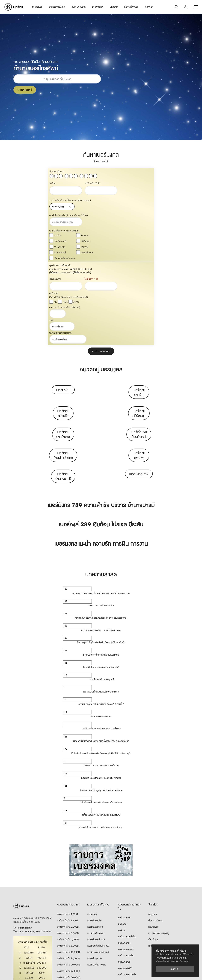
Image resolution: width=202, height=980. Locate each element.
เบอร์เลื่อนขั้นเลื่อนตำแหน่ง (139, 352)
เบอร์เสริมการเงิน (139, 310)
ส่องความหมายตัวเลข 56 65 (101, 523)
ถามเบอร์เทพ (98, 7)
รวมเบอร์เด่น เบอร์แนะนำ (101, 634)
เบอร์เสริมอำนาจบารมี (63, 394)
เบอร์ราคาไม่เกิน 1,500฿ (67, 838)
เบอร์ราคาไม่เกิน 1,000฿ (67, 831)
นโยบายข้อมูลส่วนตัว (165, 961)
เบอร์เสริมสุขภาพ (139, 373)
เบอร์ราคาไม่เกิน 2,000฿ (68, 844)
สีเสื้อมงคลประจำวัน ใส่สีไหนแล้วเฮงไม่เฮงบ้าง (101, 732)
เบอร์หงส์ (122, 848)
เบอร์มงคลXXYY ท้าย (127, 936)
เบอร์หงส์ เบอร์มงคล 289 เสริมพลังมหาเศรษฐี (101, 695)
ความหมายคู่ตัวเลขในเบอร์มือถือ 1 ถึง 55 (101, 609)
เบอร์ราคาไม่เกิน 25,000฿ (68, 888)
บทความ (114, 7)
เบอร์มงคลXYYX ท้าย (127, 917)
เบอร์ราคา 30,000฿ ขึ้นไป (68, 901)
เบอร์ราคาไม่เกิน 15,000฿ (68, 876)
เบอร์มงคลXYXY (125, 885)
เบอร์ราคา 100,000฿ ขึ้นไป (69, 914)
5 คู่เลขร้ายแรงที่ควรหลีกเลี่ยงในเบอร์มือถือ (101, 572)
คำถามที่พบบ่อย (131, 7)
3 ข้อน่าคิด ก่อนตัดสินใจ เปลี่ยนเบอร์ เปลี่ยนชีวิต (101, 720)
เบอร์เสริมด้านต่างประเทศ (63, 373)
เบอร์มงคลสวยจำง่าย (127, 854)
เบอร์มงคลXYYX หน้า (127, 911)
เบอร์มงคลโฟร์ (124, 879)
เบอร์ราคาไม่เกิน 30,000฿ (68, 895)
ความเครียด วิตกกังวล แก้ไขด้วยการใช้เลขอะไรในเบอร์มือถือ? (101, 535)
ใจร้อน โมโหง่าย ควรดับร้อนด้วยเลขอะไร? (101, 584)
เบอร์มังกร (122, 841)
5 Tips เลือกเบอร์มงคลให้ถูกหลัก (101, 597)
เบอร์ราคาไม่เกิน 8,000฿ (68, 863)
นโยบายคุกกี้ (184, 961)
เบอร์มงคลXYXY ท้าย (127, 898)
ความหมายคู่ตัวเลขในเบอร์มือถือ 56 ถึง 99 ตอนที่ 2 (101, 621)
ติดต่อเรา (149, 7)
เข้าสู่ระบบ (153, 831)
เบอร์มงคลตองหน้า (126, 866)
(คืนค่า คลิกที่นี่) (101, 161)
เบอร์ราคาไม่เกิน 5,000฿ (68, 857)
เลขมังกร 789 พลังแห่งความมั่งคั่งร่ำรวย (101, 683)
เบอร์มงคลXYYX (125, 904)
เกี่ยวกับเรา (153, 857)
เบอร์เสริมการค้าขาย (63, 352)
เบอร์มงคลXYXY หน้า (127, 892)
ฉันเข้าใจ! (175, 969)
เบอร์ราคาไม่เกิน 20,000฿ (68, 882)
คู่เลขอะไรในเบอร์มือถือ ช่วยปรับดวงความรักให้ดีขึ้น (101, 744)
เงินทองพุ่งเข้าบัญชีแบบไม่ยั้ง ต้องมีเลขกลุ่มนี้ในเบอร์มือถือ (101, 560)
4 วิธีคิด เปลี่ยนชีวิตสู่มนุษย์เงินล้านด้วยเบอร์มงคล (101, 707)
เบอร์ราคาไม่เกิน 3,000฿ (68, 850)
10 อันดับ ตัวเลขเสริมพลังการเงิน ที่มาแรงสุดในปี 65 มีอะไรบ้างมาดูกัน (101, 671)
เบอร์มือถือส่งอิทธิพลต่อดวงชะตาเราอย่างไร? (101, 646)
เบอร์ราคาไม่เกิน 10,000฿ (68, 869)
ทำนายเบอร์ (37, 7)
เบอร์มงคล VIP (124, 835)
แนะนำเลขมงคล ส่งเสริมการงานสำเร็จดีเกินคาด (101, 547)
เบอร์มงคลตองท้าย (126, 873)
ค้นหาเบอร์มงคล (79, 7)
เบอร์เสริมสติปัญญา (139, 331)
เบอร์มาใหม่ (63, 307)
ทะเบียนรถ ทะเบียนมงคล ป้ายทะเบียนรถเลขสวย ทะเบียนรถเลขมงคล (101, 510)
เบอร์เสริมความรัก (63, 331)
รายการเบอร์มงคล (57, 7)
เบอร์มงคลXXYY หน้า (127, 930)
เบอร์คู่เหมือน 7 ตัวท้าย (128, 942)
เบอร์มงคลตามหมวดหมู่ (159, 850)
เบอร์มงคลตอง (124, 860)
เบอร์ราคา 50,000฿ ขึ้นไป (68, 907)
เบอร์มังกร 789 (139, 391)
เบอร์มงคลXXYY (125, 923)
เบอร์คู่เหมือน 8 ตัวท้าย (128, 949)
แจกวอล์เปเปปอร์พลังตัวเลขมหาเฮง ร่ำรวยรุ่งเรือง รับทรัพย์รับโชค (101, 658)
